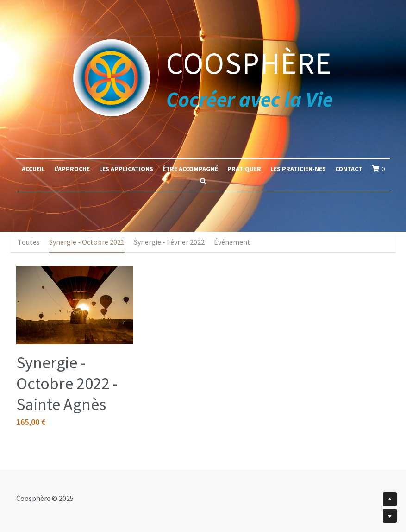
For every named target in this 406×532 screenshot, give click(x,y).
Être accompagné (190, 169)
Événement (232, 242)
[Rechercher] (203, 181)
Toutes (29, 242)
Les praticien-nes (298, 169)
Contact (349, 169)
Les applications (126, 169)
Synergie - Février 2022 (169, 242)
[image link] (112, 77)
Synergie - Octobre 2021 (87, 242)
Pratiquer (244, 169)
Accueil (33, 169)
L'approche (72, 169)
